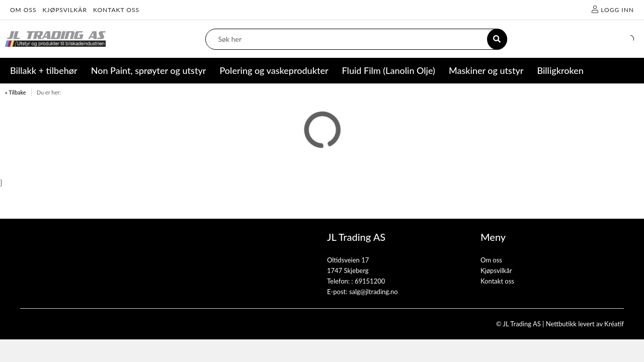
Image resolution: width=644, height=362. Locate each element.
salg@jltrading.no (374, 292)
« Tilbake (16, 92)
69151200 (370, 281)
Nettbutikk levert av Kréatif (585, 324)
